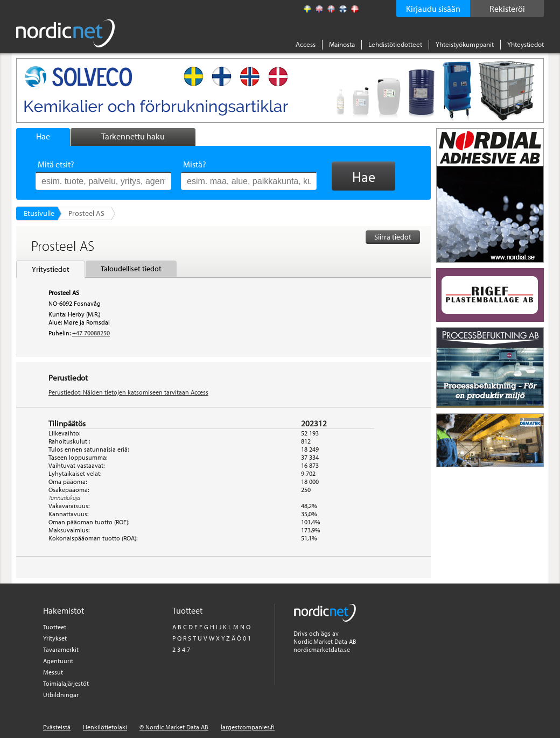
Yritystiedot (51, 269)
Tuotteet (55, 627)
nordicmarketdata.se (322, 649)
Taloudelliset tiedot (131, 269)
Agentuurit (58, 661)
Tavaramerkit (61, 649)
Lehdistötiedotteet (395, 44)
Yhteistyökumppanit (465, 44)
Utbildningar (61, 695)
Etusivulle (39, 213)
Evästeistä (57, 727)
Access (306, 44)
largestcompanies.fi (248, 727)
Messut (53, 672)
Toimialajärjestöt (66, 683)
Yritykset (55, 638)
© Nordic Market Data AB (174, 727)
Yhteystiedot (526, 44)
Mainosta (342, 44)
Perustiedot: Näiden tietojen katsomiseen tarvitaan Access (128, 392)
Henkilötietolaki (105, 727)
